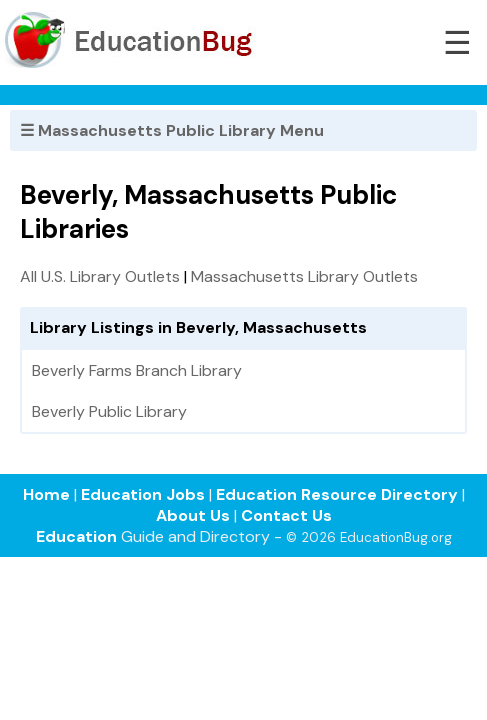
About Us (193, 515)
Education (76, 536)
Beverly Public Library (109, 411)
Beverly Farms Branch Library (137, 370)
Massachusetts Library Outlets (304, 276)
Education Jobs (143, 494)
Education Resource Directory (337, 494)
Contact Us (286, 515)
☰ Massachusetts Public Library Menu (172, 130)
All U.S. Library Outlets (100, 276)
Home (46, 494)
